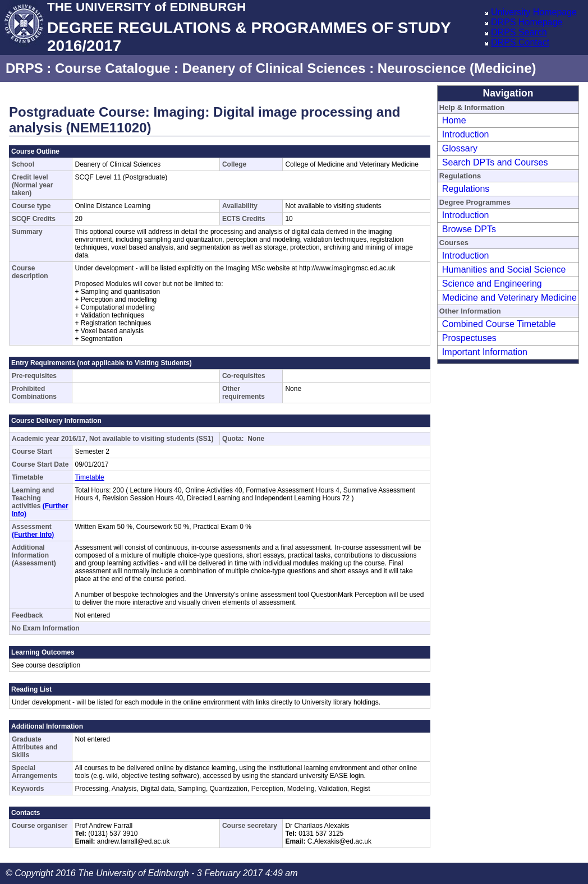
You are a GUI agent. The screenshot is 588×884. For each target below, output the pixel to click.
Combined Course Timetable (499, 324)
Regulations (466, 189)
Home (454, 120)
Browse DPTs (469, 229)
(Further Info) (33, 535)
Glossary (460, 148)
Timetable (89, 477)
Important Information (485, 352)
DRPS (24, 68)
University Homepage (534, 12)
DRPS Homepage (527, 22)
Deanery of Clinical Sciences (274, 68)
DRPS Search (519, 32)
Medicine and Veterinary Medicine (509, 298)
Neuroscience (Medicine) (457, 68)
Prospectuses (469, 338)
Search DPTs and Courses (495, 162)
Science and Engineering (492, 284)
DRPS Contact (520, 42)
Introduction (466, 134)
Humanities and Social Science (504, 270)
